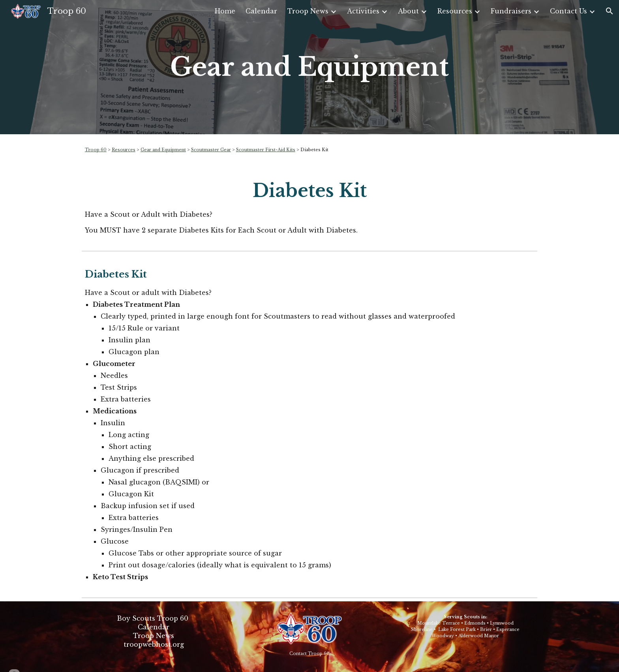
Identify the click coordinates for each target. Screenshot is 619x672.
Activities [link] (363, 11)
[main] (309, 67)
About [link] (408, 11)
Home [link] (225, 11)
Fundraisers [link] (511, 11)
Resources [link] (455, 11)
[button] (610, 11)
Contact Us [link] (568, 11)
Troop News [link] (308, 11)
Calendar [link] (261, 11)
